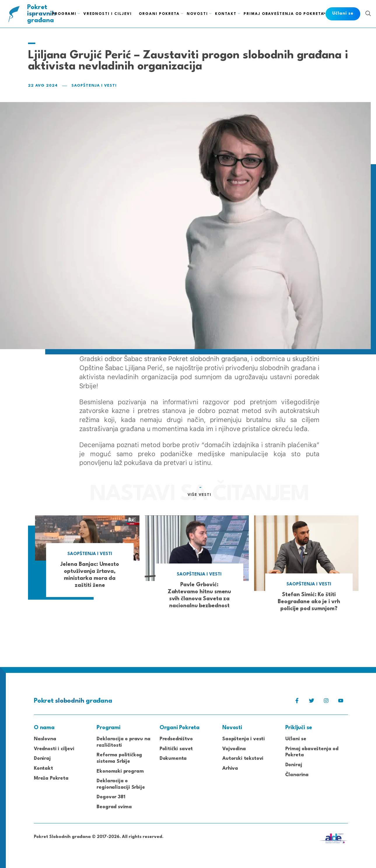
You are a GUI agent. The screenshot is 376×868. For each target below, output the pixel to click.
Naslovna (45, 739)
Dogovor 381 (111, 797)
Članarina (297, 775)
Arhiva (230, 768)
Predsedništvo (176, 739)
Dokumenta (173, 758)
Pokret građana (42, 14)
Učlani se (296, 739)
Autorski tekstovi (243, 758)
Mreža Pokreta (51, 778)
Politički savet (176, 749)
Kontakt (43, 768)
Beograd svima (114, 807)
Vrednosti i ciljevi (54, 749)
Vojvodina (234, 749)
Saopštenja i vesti (94, 86)
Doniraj (42, 758)
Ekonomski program (120, 771)
